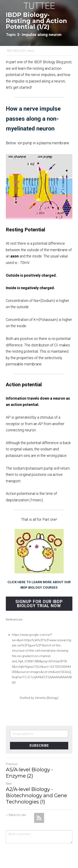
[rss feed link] (39, 818)
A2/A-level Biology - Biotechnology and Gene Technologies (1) (36, 795)
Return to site (16, 815)
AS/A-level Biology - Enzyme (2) (29, 773)
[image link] (39, 5)
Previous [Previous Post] (12, 764)
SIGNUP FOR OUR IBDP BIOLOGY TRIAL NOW (39, 604)
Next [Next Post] (9, 784)
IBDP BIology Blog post (53, 62)
